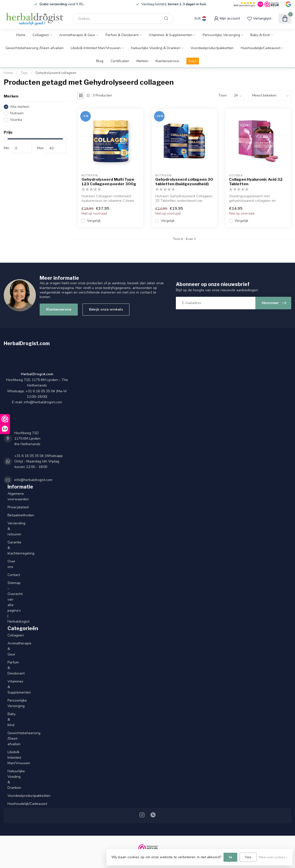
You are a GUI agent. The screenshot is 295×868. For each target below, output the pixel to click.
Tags (24, 73)
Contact (12, 575)
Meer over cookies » (273, 857)
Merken (142, 61)
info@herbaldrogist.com (33, 480)
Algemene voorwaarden (12, 496)
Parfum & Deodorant (122, 35)
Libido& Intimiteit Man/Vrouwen (96, 48)
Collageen (41, 35)
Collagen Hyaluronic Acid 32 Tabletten (256, 182)
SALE (193, 61)
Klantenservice (167, 61)
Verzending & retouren (12, 529)
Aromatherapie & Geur (77, 35)
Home (21, 35)
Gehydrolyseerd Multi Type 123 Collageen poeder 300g (109, 182)
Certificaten (120, 61)
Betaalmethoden (12, 515)
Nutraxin (17, 113)
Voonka (16, 120)
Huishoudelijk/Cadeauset (261, 48)
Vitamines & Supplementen (171, 35)
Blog (100, 61)
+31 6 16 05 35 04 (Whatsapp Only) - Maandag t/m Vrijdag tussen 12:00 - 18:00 (39, 461)
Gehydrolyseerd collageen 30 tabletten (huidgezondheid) (184, 182)
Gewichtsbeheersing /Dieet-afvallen (34, 48)
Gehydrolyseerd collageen (56, 73)
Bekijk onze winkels (106, 309)
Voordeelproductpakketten (212, 48)
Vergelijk (94, 221)
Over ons (11, 564)
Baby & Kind (260, 35)
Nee (248, 857)
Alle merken (20, 107)
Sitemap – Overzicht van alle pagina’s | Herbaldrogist (12, 602)
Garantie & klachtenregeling (12, 548)
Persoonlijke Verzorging (221, 35)
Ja (230, 857)
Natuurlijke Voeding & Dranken (156, 48)
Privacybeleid (12, 507)
